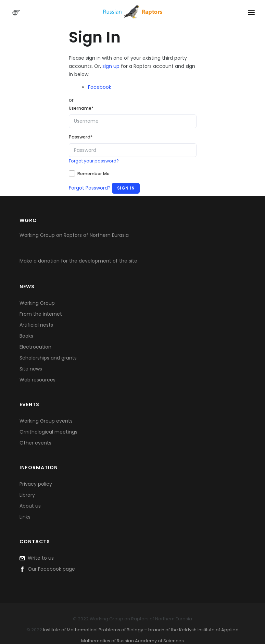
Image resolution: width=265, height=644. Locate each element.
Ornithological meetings (48, 432)
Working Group (37, 303)
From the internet (41, 314)
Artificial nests (36, 325)
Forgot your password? (94, 161)
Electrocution (35, 347)
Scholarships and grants (48, 358)
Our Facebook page (47, 569)
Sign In (126, 188)
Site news (31, 369)
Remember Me (93, 174)
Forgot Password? (90, 188)
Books (26, 336)
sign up (111, 66)
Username (81, 108)
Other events (35, 443)
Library (27, 495)
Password (81, 137)
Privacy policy (36, 484)
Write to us (37, 558)
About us (30, 506)
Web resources (37, 380)
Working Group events (46, 421)
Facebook (100, 87)
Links (25, 517)
